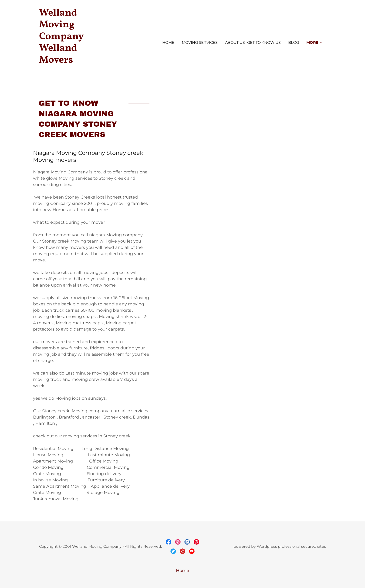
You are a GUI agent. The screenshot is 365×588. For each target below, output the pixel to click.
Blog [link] (294, 42)
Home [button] (182, 571)
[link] (75, 73)
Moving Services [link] (200, 42)
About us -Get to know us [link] (253, 42)
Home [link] (168, 42)
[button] (315, 43)
